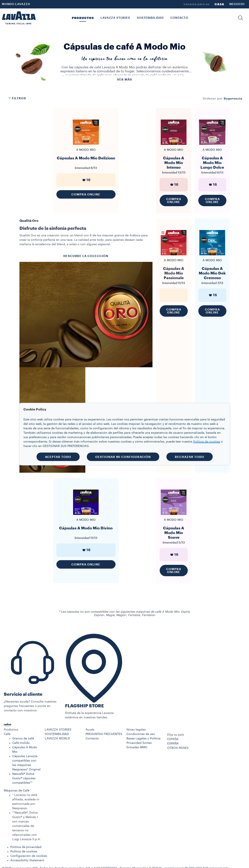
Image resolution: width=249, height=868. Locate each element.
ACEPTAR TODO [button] (58, 457)
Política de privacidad (26, 847)
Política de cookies (24, 852)
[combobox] (233, 98)
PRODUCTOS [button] (83, 18)
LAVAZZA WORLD (57, 739)
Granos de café (23, 739)
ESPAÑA (173, 744)
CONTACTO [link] (179, 18)
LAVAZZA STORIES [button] (115, 18)
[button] (241, 18)
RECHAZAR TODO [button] (190, 457)
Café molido (21, 743)
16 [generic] (86, 180)
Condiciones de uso (141, 734)
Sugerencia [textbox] (233, 98)
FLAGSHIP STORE (84, 706)
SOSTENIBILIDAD (57, 734)
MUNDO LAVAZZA (16, 4)
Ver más (124, 79)
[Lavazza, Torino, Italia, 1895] (19, 18)
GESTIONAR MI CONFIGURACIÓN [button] (123, 457)
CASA (219, 4)
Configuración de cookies (29, 856)
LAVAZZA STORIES (58, 730)
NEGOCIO (237, 4)
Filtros (17, 98)
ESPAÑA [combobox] (173, 739)
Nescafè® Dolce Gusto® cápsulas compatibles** (24, 778)
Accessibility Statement (27, 860)
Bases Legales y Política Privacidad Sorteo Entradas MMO (144, 743)
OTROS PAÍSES (178, 748)
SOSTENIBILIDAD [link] (150, 18)
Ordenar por (213, 99)
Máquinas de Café (17, 791)
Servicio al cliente (23, 694)
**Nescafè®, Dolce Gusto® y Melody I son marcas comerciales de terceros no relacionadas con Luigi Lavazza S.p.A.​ (27, 826)
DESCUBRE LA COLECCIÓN (86, 256)
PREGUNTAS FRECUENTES (104, 734)
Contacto (92, 739)
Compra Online (86, 194)
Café (7, 734)
